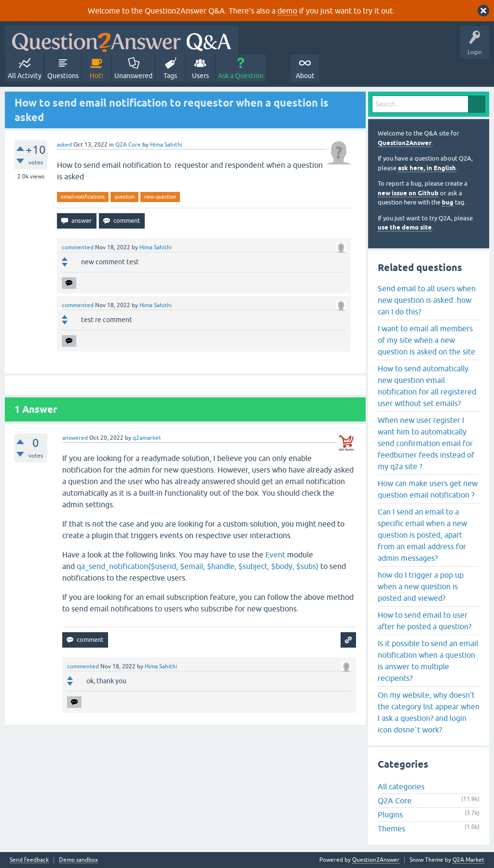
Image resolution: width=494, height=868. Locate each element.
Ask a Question (241, 76)
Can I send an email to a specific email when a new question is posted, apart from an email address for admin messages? (422, 535)
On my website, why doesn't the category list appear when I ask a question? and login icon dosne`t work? (429, 712)
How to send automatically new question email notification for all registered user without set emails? (427, 386)
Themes (391, 828)
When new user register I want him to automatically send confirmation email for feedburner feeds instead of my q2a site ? (426, 443)
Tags (170, 76)
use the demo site (405, 227)
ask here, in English (427, 168)
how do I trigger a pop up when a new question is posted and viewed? (421, 586)
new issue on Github (408, 193)
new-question (160, 197)
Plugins (390, 814)
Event (275, 555)
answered (75, 438)
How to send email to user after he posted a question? (425, 621)
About (305, 76)
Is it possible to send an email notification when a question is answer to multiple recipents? (428, 661)
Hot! (96, 76)
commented (78, 247)
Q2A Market (468, 860)
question (124, 197)
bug (448, 202)
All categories (401, 787)
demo (287, 11)
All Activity (25, 76)
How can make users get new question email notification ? (428, 489)
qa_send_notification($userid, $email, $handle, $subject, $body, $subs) (198, 566)
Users (200, 76)
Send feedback (29, 860)
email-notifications (83, 197)
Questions (63, 76)
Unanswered (133, 76)
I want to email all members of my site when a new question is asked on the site (426, 340)
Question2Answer (405, 143)
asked (64, 145)
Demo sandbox (78, 860)
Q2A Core (128, 145)
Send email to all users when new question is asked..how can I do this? (427, 300)
